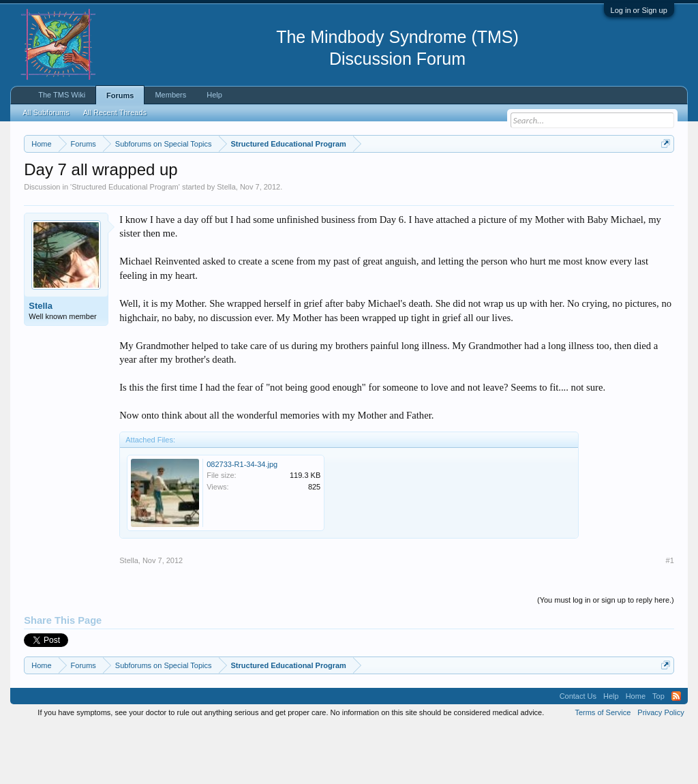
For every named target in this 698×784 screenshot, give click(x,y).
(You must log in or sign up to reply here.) (606, 656)
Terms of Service (603, 769)
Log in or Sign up (639, 10)
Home (636, 753)
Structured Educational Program (125, 243)
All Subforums (46, 112)
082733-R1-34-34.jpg (242, 520)
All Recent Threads (115, 112)
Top (658, 753)
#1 (670, 616)
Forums (120, 95)
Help (214, 95)
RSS (676, 753)
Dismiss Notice (663, 176)
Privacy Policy (661, 769)
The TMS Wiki (62, 95)
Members (170, 95)
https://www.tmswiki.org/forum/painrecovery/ (149, 192)
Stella (226, 243)
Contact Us (578, 753)
